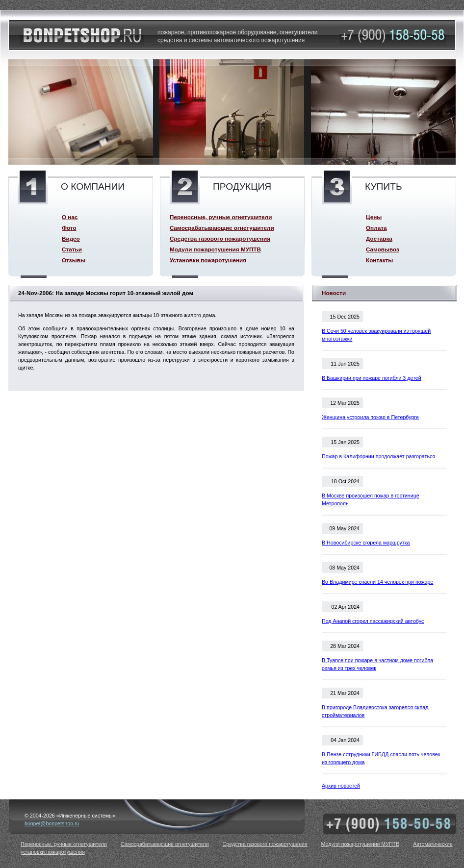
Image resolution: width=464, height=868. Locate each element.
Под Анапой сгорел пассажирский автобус (373, 621)
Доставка (379, 238)
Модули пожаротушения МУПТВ (215, 249)
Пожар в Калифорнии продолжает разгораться (378, 456)
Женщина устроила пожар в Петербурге (370, 417)
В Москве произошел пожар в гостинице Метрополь (371, 499)
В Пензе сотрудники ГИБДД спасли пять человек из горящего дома (381, 758)
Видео (71, 238)
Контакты (379, 260)
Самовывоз (383, 249)
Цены (374, 217)
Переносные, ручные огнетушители (221, 217)
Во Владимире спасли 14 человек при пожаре (377, 582)
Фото (69, 228)
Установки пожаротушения (208, 260)
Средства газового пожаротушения (220, 238)
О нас (70, 217)
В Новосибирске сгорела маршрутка (366, 543)
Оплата (376, 228)
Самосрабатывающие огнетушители (222, 228)
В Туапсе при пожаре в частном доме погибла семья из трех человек (377, 664)
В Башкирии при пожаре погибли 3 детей (372, 378)
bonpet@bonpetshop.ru (52, 823)
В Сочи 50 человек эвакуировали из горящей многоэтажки (376, 335)
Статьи (72, 249)
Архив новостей (341, 786)
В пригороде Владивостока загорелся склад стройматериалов (375, 711)
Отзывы (74, 260)
